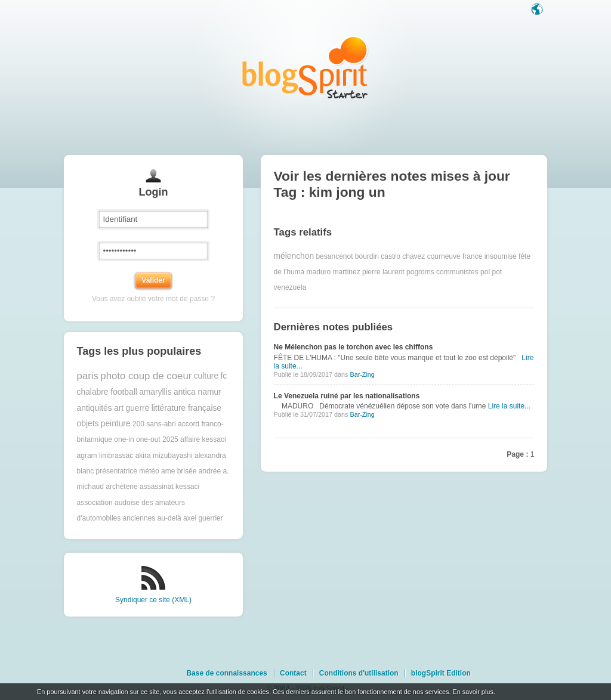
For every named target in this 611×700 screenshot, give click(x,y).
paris (88, 376)
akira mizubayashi (164, 456)
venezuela (290, 287)
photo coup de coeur (146, 376)
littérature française (186, 408)
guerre (137, 408)
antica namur (198, 392)
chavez (413, 256)
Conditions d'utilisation (359, 673)
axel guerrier (203, 518)
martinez (347, 272)
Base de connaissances (226, 673)
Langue (538, 10)
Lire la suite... (509, 406)
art (119, 408)
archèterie (121, 487)
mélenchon (294, 256)
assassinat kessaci (169, 487)
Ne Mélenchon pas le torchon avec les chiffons (354, 347)
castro (391, 256)
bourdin (367, 256)
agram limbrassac (105, 456)
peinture (116, 424)
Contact (293, 673)
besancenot (334, 256)
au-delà (169, 518)
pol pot (491, 272)
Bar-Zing (362, 374)
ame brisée (179, 471)
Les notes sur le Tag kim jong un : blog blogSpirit (305, 67)
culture (206, 376)
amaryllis (155, 392)
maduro (319, 272)
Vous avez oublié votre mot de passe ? (153, 299)
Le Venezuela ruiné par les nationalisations (347, 396)
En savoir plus (473, 692)
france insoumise (490, 256)
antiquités (95, 408)
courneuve (444, 256)
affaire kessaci (203, 439)
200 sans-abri (154, 424)
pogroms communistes (442, 272)
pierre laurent (383, 272)
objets (88, 424)
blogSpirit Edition (441, 673)
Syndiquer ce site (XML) (153, 600)
